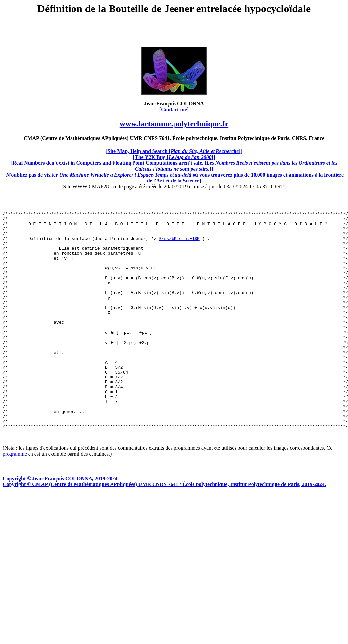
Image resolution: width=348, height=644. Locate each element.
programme (15, 496)
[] (174, 151)
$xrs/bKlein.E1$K (179, 244)
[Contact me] (174, 109)
